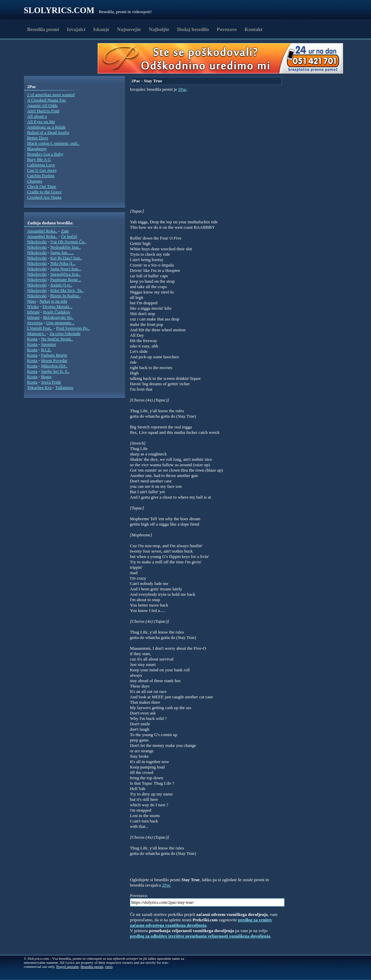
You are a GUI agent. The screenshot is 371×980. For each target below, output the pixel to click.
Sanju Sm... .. (62, 253)
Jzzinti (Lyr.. (61, 285)
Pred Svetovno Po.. (73, 328)
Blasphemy (37, 149)
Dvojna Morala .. (57, 306)
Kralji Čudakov (57, 312)
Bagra (46, 377)
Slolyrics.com (59, 10)
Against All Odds (42, 105)
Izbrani (34, 312)
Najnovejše (129, 29)
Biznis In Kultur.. (65, 296)
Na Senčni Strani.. (57, 339)
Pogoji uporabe (68, 967)
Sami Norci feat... (66, 269)
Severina (35, 323)
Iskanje (101, 29)
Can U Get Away (42, 170)
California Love (41, 165)
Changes (35, 181)
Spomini (49, 344)
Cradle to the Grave (44, 192)
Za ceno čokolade (65, 333)
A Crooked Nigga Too (47, 100)
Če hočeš (69, 236)
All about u (37, 116)
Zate (65, 231)
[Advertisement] (63, 58)
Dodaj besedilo (193, 29)
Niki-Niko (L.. (63, 263)
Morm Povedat (54, 360)
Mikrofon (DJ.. (54, 366)
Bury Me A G (39, 159)
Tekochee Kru (40, 387)
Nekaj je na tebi (53, 301)
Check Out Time (42, 186)
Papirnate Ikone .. (66, 279)
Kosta (32, 339)
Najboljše (159, 29)
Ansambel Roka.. (42, 231)
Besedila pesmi (43, 29)
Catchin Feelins (41, 176)
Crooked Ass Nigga (44, 197)
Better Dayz (38, 138)
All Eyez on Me (41, 122)
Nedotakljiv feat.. (66, 247)
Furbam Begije (54, 355)
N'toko (33, 306)
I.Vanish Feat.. (40, 328)
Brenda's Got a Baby (45, 154)
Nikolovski (37, 242)
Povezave (227, 29)
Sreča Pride (51, 382)
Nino (32, 301)
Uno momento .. (60, 323)
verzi (109, 967)
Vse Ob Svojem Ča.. (68, 242)
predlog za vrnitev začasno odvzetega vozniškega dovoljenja (201, 922)
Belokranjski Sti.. (58, 317)
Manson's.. (37, 333)
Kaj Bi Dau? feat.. (66, 258)
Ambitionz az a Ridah (47, 127)
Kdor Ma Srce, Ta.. (67, 290)
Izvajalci (76, 29)
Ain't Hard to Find (43, 111)
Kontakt (254, 29)
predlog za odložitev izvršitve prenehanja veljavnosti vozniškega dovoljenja (200, 936)
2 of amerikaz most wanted (51, 95)
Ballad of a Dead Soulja (48, 132)
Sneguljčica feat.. (65, 274)
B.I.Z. (46, 350)
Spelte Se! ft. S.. (55, 371)
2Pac (182, 89)
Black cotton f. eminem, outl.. (53, 143)
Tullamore (64, 387)
